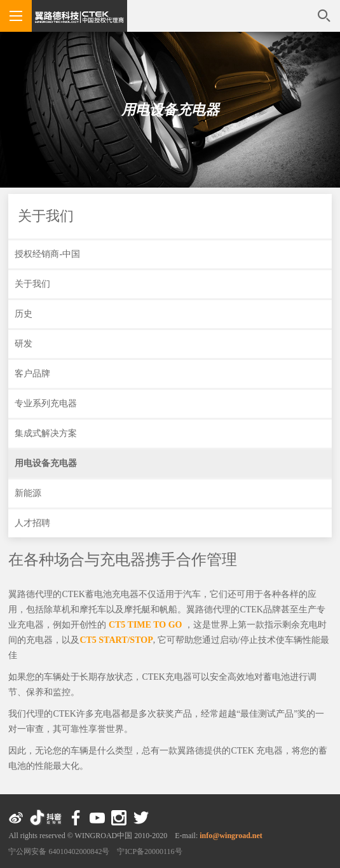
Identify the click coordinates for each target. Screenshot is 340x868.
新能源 (28, 493)
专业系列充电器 (46, 403)
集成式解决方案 (46, 433)
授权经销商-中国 (47, 254)
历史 (24, 314)
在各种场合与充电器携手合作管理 (123, 560)
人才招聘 (32, 523)
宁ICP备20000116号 (149, 851)
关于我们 (46, 216)
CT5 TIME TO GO (146, 625)
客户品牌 (32, 374)
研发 (24, 344)
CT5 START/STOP (116, 640)
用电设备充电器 (170, 110)
